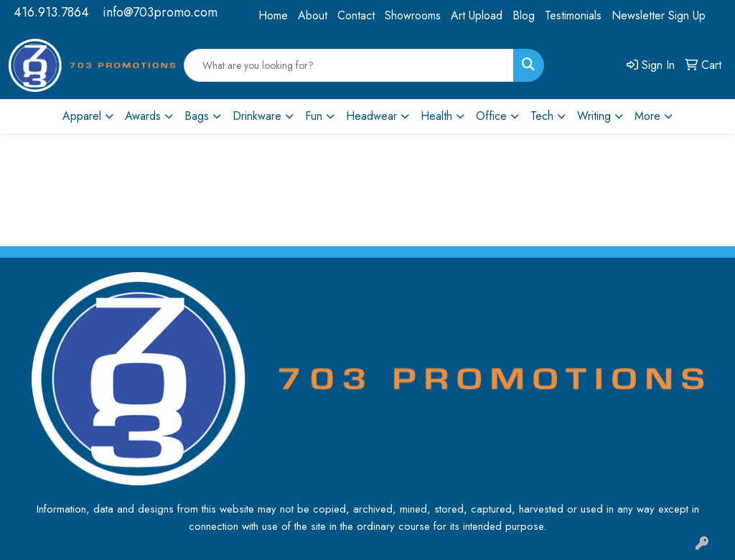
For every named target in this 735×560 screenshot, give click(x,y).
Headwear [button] (371, 116)
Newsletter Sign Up (659, 15)
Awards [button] (143, 116)
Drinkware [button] (257, 116)
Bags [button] (197, 116)
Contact (356, 15)
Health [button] (436, 116)
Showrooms (413, 15)
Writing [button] (594, 116)
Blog (524, 15)
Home (273, 15)
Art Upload (477, 15)
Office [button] (491, 116)
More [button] (647, 116)
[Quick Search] (349, 65)
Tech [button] (542, 116)
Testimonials (573, 15)
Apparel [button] (82, 116)
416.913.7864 (51, 12)
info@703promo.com (160, 12)
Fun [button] (314, 116)
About (313, 15)
